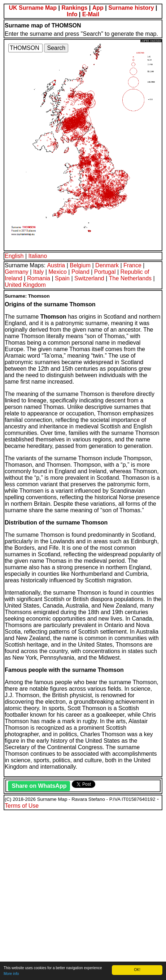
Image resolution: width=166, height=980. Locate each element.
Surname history (131, 8)
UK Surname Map (33, 8)
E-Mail (91, 14)
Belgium (80, 265)
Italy (38, 272)
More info (11, 974)
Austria (56, 265)
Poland (80, 272)
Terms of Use (22, 806)
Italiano (38, 256)
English (14, 256)
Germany (17, 272)
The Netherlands (130, 278)
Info (72, 14)
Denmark (107, 265)
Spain (62, 278)
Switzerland (89, 278)
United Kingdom (25, 285)
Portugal (105, 272)
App (98, 8)
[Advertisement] (83, 894)
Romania (39, 278)
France (132, 265)
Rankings (74, 8)
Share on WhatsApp (39, 786)
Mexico (58, 272)
